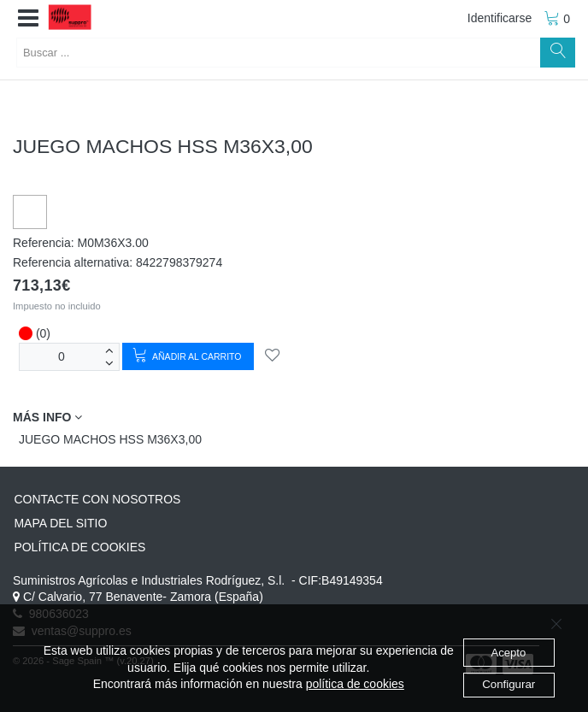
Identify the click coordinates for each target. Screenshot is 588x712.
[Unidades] (62, 357)
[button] (28, 19)
